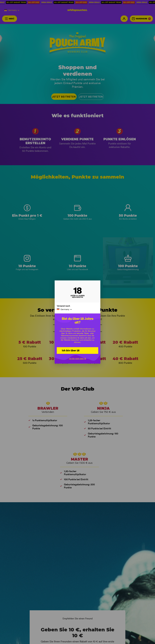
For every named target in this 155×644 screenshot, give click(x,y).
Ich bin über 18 (71, 350)
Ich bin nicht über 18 (78, 358)
